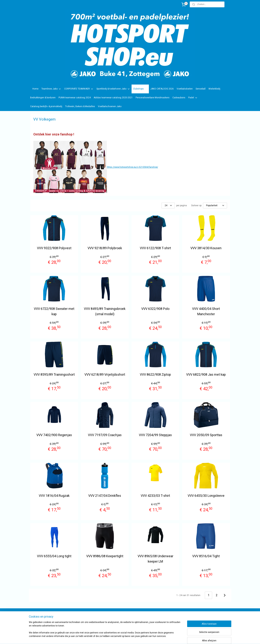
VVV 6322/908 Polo (155, 309)
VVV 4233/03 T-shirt (155, 496)
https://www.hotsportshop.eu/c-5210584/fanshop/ (132, 167)
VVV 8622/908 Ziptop (155, 374)
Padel (193, 98)
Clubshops (140, 89)
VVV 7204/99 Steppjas (155, 435)
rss (146, 637)
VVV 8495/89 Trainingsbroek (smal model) (105, 311)
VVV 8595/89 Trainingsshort (54, 374)
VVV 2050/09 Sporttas (206, 435)
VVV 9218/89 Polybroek (105, 248)
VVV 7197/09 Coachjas (105, 435)
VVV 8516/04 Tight (206, 556)
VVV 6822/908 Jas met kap (206, 374)
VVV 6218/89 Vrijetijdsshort (105, 374)
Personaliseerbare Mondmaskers (153, 98)
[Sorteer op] (215, 205)
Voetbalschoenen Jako (110, 106)
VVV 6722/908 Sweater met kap (54, 311)
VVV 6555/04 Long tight (54, 556)
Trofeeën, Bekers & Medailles (80, 106)
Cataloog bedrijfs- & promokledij (46, 106)
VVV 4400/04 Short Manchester (206, 311)
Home (35, 89)
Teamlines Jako (51, 89)
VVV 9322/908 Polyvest (54, 248)
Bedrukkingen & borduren (43, 98)
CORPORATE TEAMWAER (79, 89)
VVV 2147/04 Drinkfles (105, 496)
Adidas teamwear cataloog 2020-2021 (113, 98)
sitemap (139, 637)
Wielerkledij (214, 89)
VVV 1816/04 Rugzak (54, 496)
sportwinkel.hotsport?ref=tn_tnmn (126, 618)
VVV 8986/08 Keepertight (105, 556)
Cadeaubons (179, 98)
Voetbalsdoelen (185, 89)
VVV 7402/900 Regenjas (54, 435)
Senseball (201, 89)
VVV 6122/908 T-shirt (155, 248)
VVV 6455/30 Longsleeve (206, 496)
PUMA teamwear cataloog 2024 (75, 98)
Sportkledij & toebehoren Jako (113, 89)
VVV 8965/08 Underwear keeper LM (155, 559)
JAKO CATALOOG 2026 (162, 89)
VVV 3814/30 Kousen (206, 248)
